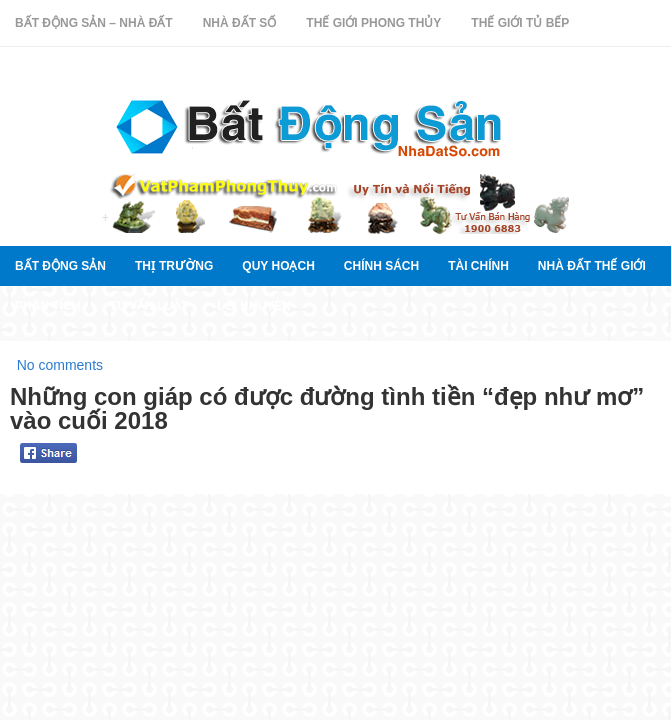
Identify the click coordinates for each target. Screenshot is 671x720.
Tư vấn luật (148, 306)
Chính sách (381, 266)
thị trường (174, 266)
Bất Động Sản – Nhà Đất (94, 23)
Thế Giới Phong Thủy (373, 23)
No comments (60, 365)
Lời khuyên (254, 306)
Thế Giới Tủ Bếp (520, 23)
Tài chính (478, 266)
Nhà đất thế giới (592, 266)
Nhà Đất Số (240, 23)
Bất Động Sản (60, 266)
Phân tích (47, 306)
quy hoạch (278, 266)
